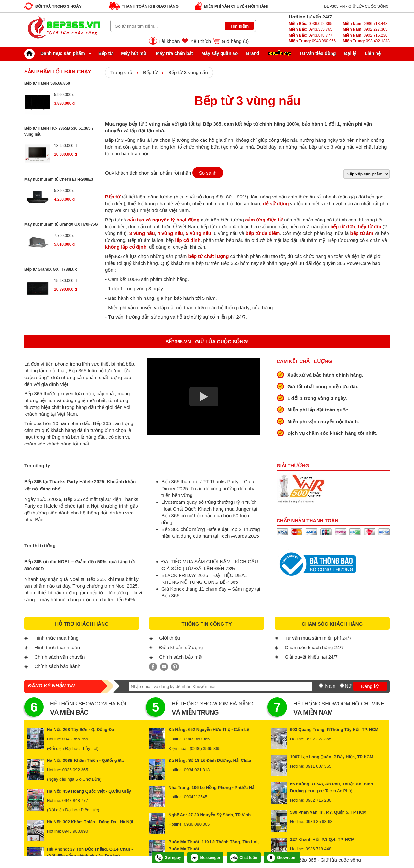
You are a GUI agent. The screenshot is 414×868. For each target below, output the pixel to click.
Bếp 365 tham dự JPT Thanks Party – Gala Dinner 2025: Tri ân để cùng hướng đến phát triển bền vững (209, 488)
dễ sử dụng (276, 203)
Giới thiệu (169, 638)
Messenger (205, 858)
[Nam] (321, 686)
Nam (330, 686)
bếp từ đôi (369, 226)
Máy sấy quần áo (220, 53)
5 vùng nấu (198, 233)
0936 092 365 (75, 770)
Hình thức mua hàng (56, 638)
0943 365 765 (75, 739)
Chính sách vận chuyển (60, 657)
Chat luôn (244, 858)
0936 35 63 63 (319, 822)
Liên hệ (373, 53)
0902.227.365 (365, 29)
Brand (253, 53)
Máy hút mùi (134, 53)
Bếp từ (105, 53)
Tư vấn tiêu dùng (318, 53)
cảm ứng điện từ (264, 220)
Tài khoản (169, 41)
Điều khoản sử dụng (181, 647)
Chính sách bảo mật (181, 657)
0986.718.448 (365, 24)
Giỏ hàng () (235, 41)
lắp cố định (188, 240)
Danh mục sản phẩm (56, 53)
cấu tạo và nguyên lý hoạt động (163, 220)
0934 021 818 (197, 770)
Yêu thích (201, 41)
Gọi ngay (168, 858)
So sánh (208, 173)
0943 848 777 (75, 800)
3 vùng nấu (142, 233)
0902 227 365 (319, 739)
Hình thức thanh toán (57, 647)
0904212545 (196, 797)
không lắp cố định (126, 247)
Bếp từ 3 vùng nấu (188, 72)
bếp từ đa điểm (263, 233)
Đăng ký (370, 686)
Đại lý (350, 53)
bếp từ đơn (343, 226)
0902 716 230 (319, 800)
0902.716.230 (365, 35)
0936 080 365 (197, 824)
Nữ (348, 686)
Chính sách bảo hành (57, 666)
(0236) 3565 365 (205, 748)
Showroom (282, 858)
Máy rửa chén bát (174, 53)
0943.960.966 (312, 41)
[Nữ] (342, 686)
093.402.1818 (366, 41)
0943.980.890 (75, 831)
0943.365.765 (310, 29)
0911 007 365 (319, 766)
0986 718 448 (319, 849)
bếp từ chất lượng (208, 256)
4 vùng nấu (170, 233)
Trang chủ (121, 72)
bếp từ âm (361, 233)
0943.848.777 (310, 35)
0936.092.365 (310, 24)
